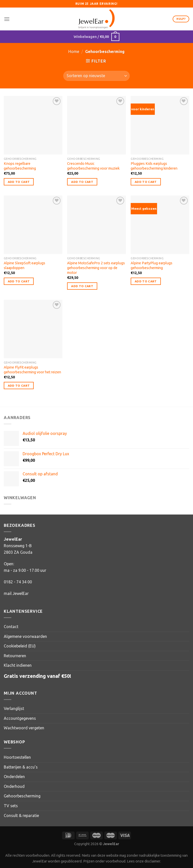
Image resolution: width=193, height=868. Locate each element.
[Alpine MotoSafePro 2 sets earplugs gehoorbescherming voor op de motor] (96, 225)
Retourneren (15, 656)
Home (74, 52)
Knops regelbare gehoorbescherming (20, 166)
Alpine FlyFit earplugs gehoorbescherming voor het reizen (32, 370)
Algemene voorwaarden (25, 636)
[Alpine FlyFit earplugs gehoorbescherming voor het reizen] (33, 329)
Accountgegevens (20, 718)
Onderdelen (14, 777)
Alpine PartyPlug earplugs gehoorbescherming (152, 265)
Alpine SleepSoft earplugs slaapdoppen (25, 265)
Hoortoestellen (17, 757)
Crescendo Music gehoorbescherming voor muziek (93, 166)
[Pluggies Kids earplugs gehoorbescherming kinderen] (160, 125)
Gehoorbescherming (22, 796)
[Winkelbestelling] (96, 76)
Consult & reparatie (21, 815)
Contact (11, 627)
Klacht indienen (18, 665)
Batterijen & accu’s (21, 767)
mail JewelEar (16, 593)
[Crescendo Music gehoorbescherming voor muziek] (96, 125)
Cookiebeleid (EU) (20, 646)
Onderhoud (14, 786)
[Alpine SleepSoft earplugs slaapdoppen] (33, 225)
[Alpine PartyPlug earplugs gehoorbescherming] (160, 225)
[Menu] (7, 19)
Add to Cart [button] (19, 182)
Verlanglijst (14, 708)
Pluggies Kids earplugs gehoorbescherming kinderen (154, 166)
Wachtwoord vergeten (24, 728)
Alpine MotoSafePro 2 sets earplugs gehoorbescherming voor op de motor (96, 268)
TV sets (11, 806)
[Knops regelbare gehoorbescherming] (33, 125)
